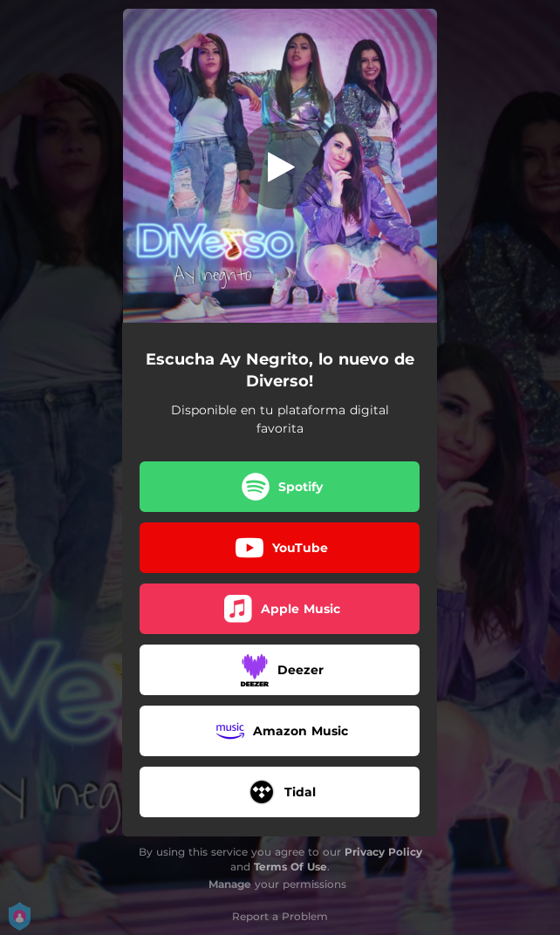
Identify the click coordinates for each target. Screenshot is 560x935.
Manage (230, 884)
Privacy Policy (383, 852)
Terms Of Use (290, 867)
